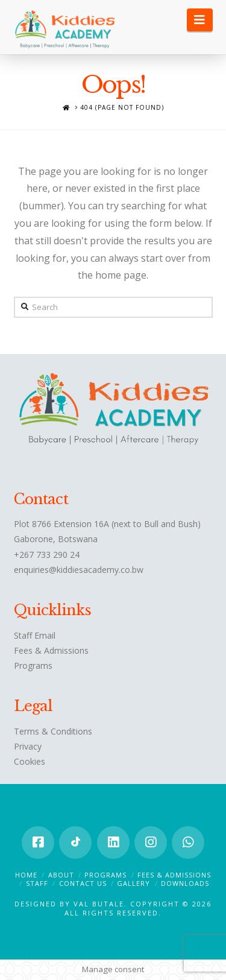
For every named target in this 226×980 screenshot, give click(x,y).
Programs (33, 665)
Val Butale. (102, 904)
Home (26, 875)
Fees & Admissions (51, 650)
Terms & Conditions (53, 731)
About (61, 875)
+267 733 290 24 (47, 555)
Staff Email (35, 635)
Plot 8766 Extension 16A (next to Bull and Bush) (107, 524)
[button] (200, 20)
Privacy (28, 746)
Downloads (185, 883)
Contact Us (83, 883)
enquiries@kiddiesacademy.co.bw (79, 570)
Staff (37, 883)
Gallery (133, 883)
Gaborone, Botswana (56, 539)
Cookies (30, 761)
